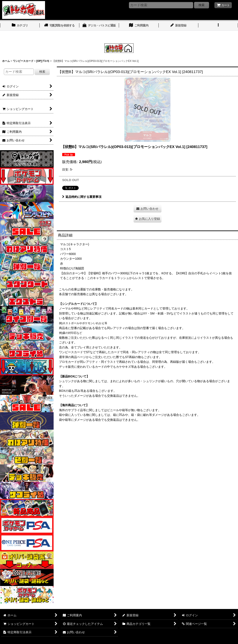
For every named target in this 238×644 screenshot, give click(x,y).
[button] (218, 26)
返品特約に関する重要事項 (82, 197)
